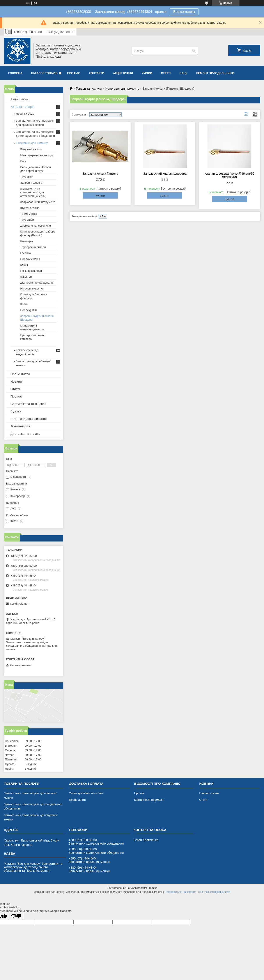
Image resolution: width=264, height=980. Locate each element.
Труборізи (27, 177)
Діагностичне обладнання (37, 283)
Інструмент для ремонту (122, 89)
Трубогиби (27, 220)
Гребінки (26, 253)
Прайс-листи (20, 374)
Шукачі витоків (30, 208)
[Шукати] (194, 51)
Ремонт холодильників (215, 73)
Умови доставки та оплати (86, 793)
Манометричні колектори (37, 155)
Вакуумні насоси (31, 149)
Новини (16, 381)
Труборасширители (33, 247)
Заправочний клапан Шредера (165, 174)
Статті (166, 73)
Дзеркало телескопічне (36, 226)
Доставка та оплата (25, 434)
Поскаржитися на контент (180, 892)
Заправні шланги (32, 183)
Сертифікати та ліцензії (28, 404)
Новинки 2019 (25, 114)
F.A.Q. (183, 73)
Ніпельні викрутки (32, 288)
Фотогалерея (20, 426)
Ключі (24, 265)
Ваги (23, 161)
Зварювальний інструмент (38, 202)
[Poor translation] (16, 916)
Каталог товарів (44, 73)
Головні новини (209, 793)
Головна (15, 73)
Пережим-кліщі (30, 259)
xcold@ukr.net (19, 604)
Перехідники (29, 310)
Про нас (74, 73)
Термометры (29, 214)
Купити (100, 196)
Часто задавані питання (29, 419)
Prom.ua (152, 888)
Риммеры (27, 241)
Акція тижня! (20, 99)
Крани (24, 304)
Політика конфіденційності (214, 892)
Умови (147, 73)
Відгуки (16, 411)
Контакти (97, 73)
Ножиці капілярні (31, 271)
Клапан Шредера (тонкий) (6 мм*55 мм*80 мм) (229, 175)
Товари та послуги (89, 89)
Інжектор (26, 277)
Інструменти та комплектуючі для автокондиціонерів (33, 192)
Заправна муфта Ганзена (100, 174)
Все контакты (184, 12)
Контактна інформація (149, 800)
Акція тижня (123, 73)
